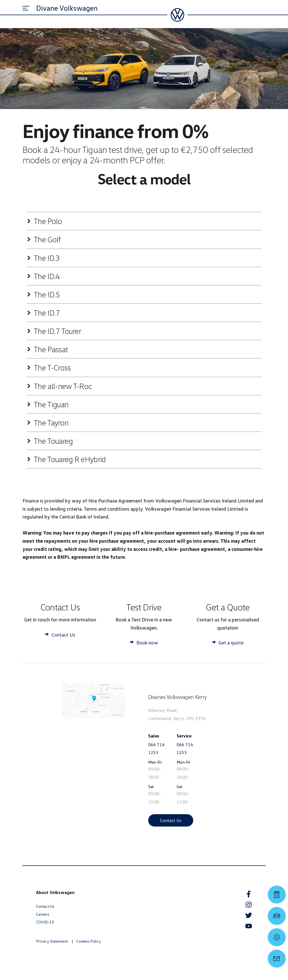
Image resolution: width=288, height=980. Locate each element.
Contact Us (171, 820)
